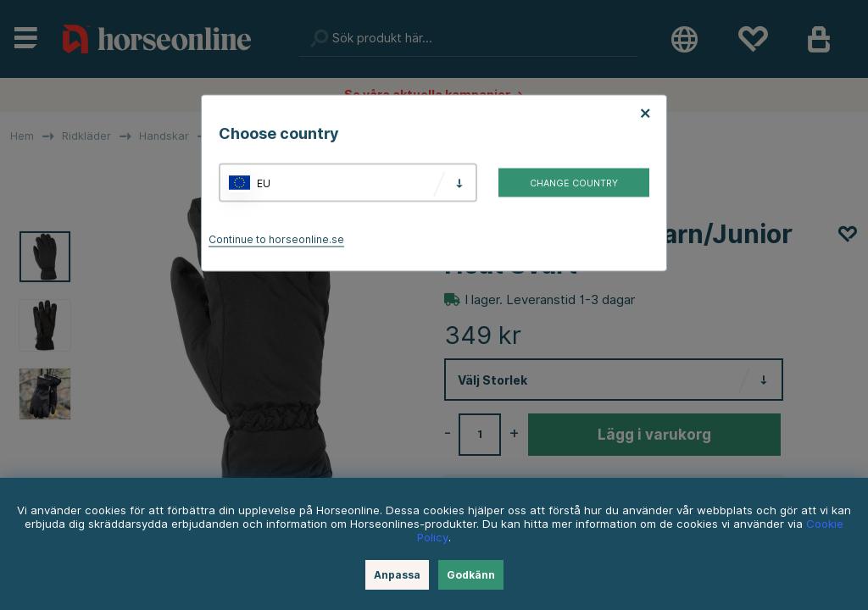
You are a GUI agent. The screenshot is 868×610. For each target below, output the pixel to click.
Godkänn (471, 575)
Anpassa (397, 575)
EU (264, 183)
